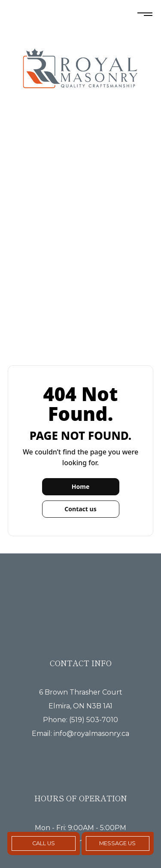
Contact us (80, 509)
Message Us (117, 843)
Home (80, 487)
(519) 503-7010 (94, 720)
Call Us (44, 843)
